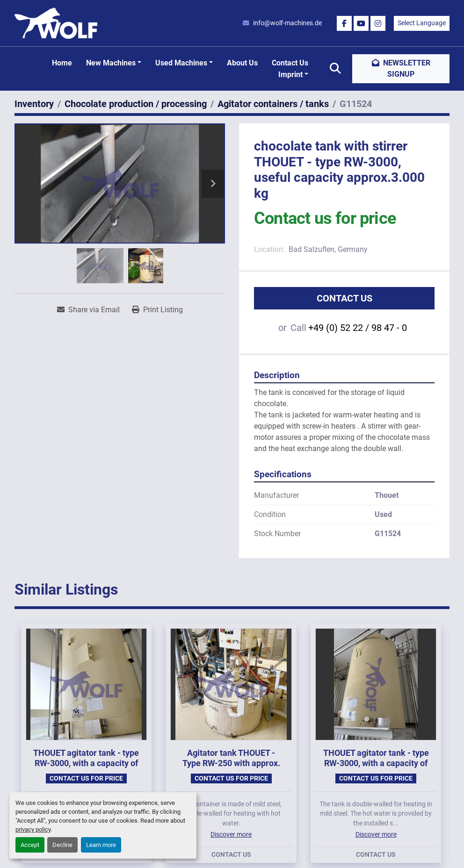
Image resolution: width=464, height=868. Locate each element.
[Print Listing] (157, 310)
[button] (114, 63)
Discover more (231, 834)
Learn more (101, 845)
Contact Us (290, 63)
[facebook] (344, 23)
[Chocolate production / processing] (136, 104)
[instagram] (378, 23)
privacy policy (33, 829)
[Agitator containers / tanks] (273, 104)
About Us (242, 63)
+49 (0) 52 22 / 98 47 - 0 (358, 328)
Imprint (290, 75)
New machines (111, 63)
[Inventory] (34, 104)
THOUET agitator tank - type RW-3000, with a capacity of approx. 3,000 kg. (86, 763)
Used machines (181, 63)
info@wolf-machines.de (287, 23)
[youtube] (361, 23)
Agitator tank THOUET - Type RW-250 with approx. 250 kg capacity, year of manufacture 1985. (231, 769)
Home (62, 63)
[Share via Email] (88, 310)
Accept (30, 845)
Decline (62, 845)
